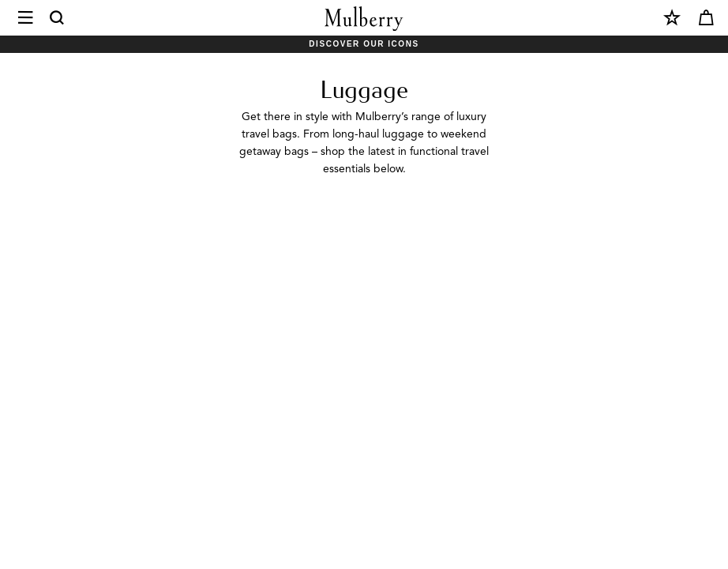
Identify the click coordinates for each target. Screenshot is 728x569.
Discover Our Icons (364, 44)
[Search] (58, 18)
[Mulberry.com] (364, 19)
